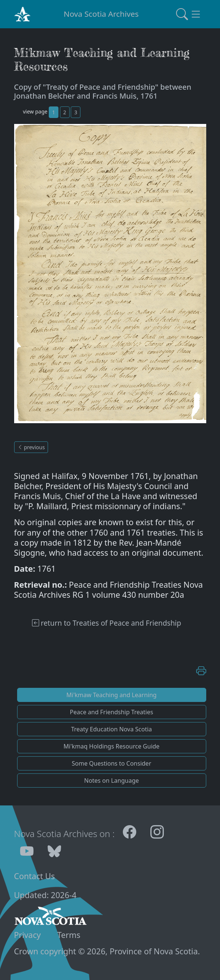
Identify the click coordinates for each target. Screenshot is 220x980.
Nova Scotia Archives (101, 14)
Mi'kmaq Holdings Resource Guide (112, 746)
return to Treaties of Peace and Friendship (107, 623)
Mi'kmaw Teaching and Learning (111, 695)
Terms (69, 935)
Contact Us (35, 876)
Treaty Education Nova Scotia (111, 729)
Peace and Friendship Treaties (112, 712)
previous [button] (31, 447)
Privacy (28, 935)
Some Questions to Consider (112, 763)
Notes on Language (111, 781)
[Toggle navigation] (189, 14)
